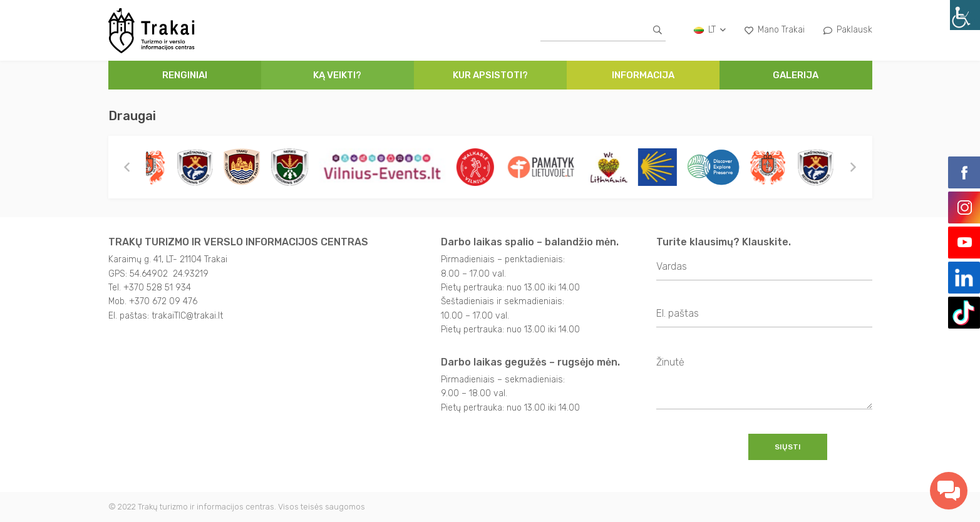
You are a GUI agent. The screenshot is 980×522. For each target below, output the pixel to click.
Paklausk (848, 30)
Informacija (643, 75)
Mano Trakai (775, 30)
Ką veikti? (337, 75)
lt (710, 30)
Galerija (796, 75)
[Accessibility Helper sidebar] (965, 15)
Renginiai (185, 75)
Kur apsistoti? (490, 75)
